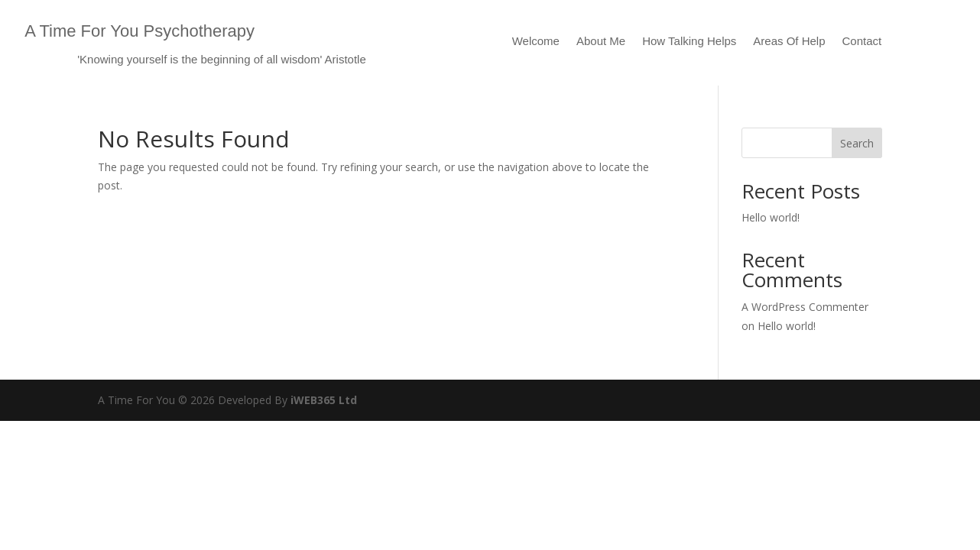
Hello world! (771, 217)
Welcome (536, 42)
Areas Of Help (789, 42)
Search (857, 143)
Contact (862, 42)
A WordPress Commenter (805, 307)
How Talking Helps (689, 42)
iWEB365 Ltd (324, 400)
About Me (601, 42)
